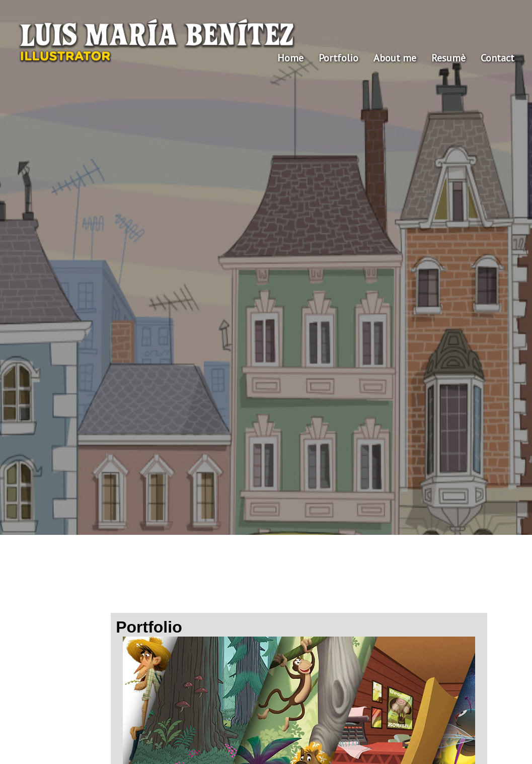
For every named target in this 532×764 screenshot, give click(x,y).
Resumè (448, 58)
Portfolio (338, 58)
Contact (498, 58)
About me (395, 58)
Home (290, 58)
